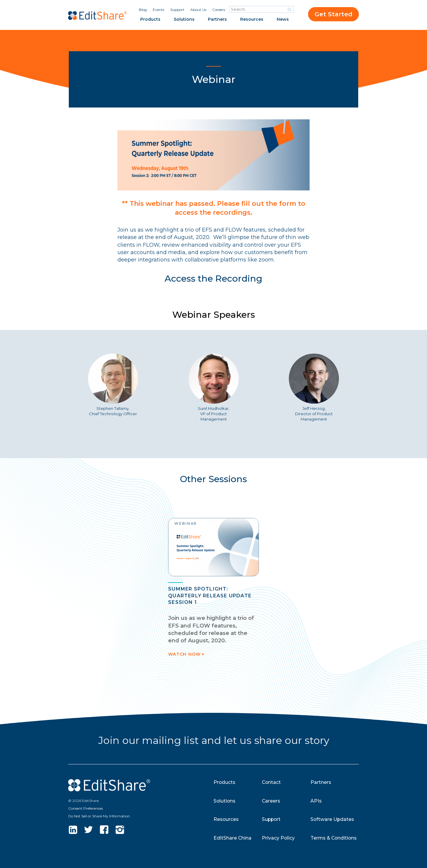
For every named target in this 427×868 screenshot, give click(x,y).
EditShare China (233, 838)
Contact (272, 782)
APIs (316, 801)
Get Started (333, 14)
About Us (198, 10)
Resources (252, 19)
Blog (143, 10)
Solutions (184, 19)
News (283, 19)
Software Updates (333, 819)
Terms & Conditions (334, 838)
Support (177, 10)
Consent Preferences (86, 808)
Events (158, 10)
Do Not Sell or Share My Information (99, 816)
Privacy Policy (278, 838)
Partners (217, 19)
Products (150, 19)
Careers (219, 10)
